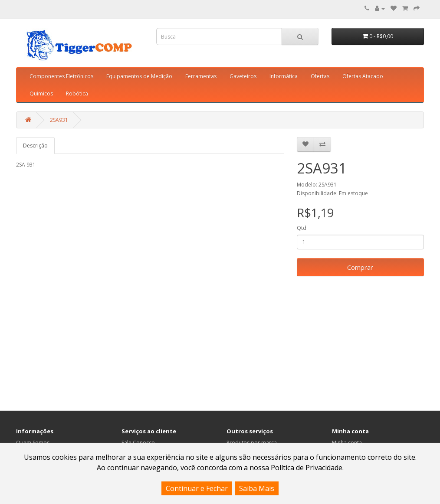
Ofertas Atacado (363, 76)
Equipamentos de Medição (139, 76)
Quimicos (41, 93)
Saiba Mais (257, 488)
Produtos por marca (252, 443)
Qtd (302, 228)
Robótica (77, 93)
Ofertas (320, 76)
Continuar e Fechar (197, 488)
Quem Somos (33, 443)
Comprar (360, 267)
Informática (284, 76)
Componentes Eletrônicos (61, 76)
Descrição (35, 146)
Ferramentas (201, 76)
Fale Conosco (138, 443)
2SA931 (59, 120)
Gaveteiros (243, 76)
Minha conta (347, 443)
